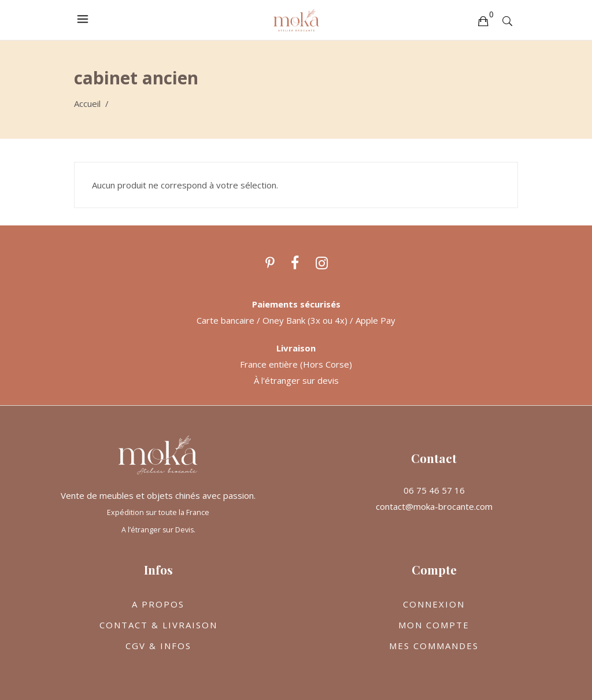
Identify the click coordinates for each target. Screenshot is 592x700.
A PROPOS (158, 604)
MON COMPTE (434, 625)
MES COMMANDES (434, 646)
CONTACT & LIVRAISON (158, 625)
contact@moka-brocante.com (434, 506)
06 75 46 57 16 (434, 490)
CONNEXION (434, 604)
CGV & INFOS (158, 646)
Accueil (87, 103)
